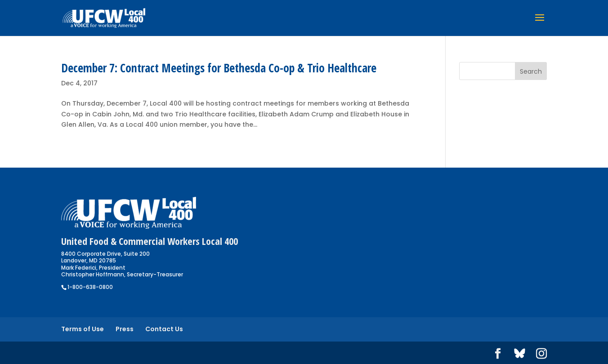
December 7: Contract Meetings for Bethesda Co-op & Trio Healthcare (219, 68)
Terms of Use (83, 329)
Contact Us (164, 329)
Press (125, 329)
